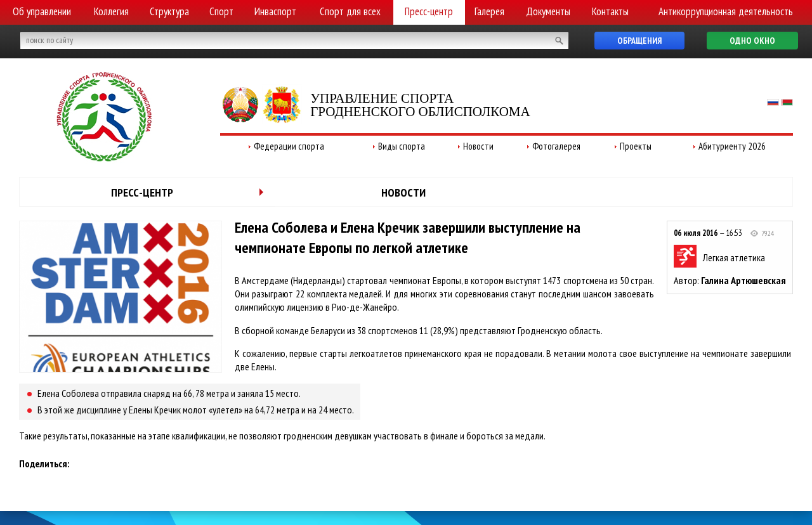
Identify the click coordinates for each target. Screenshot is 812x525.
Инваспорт (275, 11)
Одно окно (752, 41)
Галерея (489, 11)
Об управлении (42, 11)
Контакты (610, 11)
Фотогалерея (556, 146)
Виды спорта (402, 146)
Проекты (636, 146)
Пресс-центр (429, 11)
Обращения (639, 41)
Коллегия (111, 11)
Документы (548, 11)
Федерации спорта (289, 146)
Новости (478, 146)
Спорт (221, 11)
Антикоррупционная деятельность (726, 11)
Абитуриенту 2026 (732, 146)
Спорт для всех (350, 11)
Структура (169, 11)
